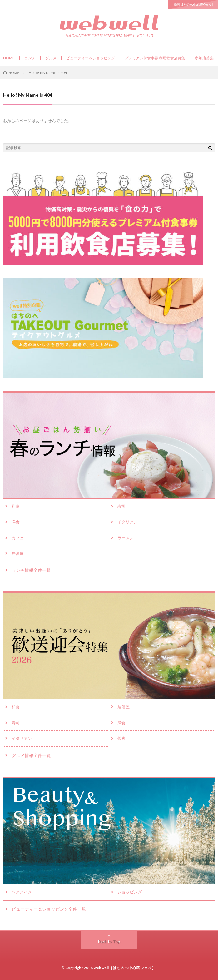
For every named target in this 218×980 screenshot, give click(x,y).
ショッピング (130, 892)
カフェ (18, 538)
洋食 (16, 522)
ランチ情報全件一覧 (31, 570)
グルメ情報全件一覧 (31, 755)
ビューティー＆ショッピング (91, 58)
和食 (16, 506)
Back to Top (109, 942)
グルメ (51, 58)
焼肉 (121, 738)
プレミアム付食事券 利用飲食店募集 (155, 58)
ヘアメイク (22, 892)
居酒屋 (18, 553)
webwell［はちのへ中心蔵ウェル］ (125, 968)
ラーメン (126, 538)
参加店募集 (204, 58)
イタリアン (128, 522)
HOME (9, 58)
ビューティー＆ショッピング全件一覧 (49, 909)
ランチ (30, 58)
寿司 (121, 506)
